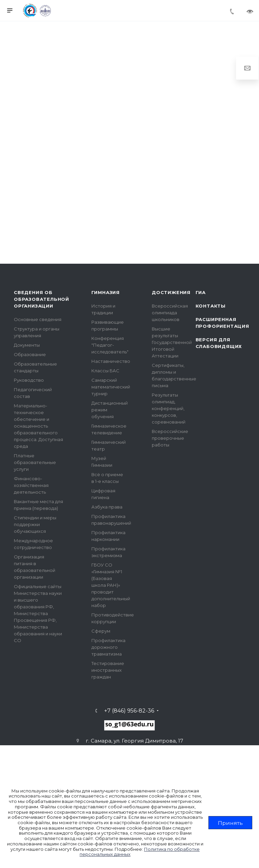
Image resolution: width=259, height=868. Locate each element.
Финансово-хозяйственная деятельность (31, 485)
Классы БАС (105, 371)
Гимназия (106, 292)
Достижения (171, 292)
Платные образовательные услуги (35, 462)
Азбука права (107, 507)
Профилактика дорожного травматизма (108, 647)
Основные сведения (38, 319)
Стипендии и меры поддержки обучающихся (35, 524)
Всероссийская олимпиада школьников (170, 313)
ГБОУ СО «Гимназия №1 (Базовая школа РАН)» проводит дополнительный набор (111, 585)
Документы (27, 345)
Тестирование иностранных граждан (108, 670)
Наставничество (111, 361)
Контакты (211, 306)
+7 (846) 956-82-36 (129, 711)
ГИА (201, 292)
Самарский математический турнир (111, 387)
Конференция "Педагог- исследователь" (110, 345)
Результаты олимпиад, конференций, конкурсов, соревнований (169, 408)
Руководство (29, 380)
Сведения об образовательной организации (41, 299)
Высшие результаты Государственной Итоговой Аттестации (172, 342)
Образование (30, 354)
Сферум (101, 631)
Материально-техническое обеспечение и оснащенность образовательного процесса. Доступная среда (38, 426)
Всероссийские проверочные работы (170, 438)
